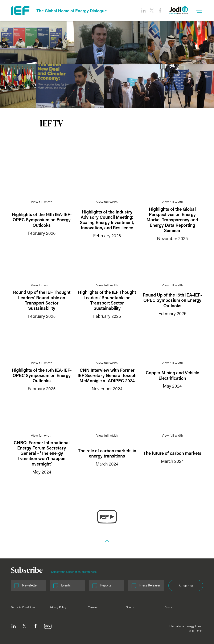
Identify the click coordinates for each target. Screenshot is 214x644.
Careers (93, 607)
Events (66, 585)
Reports (106, 585)
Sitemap (131, 607)
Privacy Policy (58, 607)
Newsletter (30, 585)
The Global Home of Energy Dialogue (72, 11)
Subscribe (186, 586)
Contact (169, 607)
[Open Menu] (199, 11)
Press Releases (150, 585)
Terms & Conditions (23, 607)
